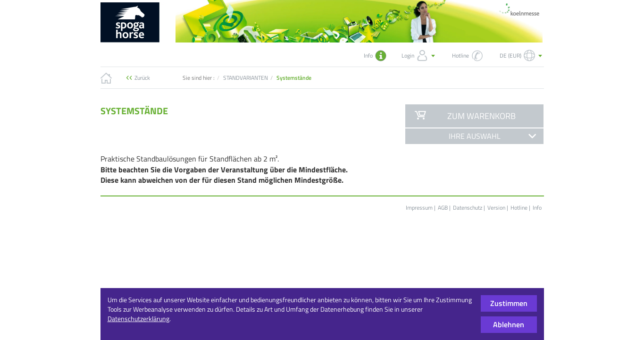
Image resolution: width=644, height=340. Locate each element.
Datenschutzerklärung (138, 319)
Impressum (419, 208)
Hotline (519, 208)
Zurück (142, 78)
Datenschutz (468, 208)
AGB (443, 208)
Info (537, 208)
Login (419, 56)
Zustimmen (509, 303)
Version (496, 208)
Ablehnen (509, 324)
